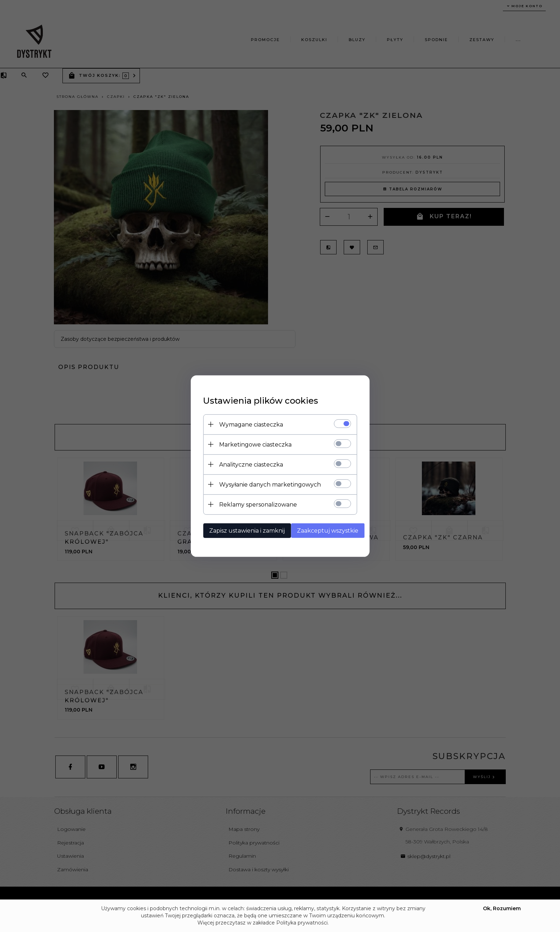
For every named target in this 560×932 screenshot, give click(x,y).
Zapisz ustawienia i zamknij (242, 530)
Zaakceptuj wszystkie (326, 530)
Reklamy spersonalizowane (253, 504)
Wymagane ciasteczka (246, 424)
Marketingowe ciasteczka (250, 444)
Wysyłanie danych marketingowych (265, 484)
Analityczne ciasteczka (246, 464)
